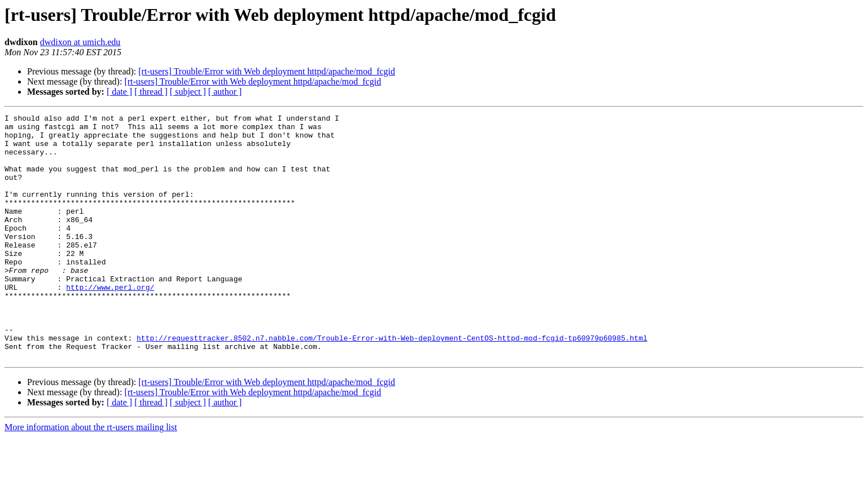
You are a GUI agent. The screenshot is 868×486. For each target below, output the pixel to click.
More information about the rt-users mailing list (91, 476)
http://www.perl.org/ (110, 322)
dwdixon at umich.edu (80, 42)
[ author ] (225, 92)
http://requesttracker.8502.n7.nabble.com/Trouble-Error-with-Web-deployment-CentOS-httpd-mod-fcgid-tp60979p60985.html (392, 383)
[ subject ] (188, 92)
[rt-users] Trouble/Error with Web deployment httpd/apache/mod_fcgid (267, 71)
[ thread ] (151, 92)
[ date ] (119, 92)
